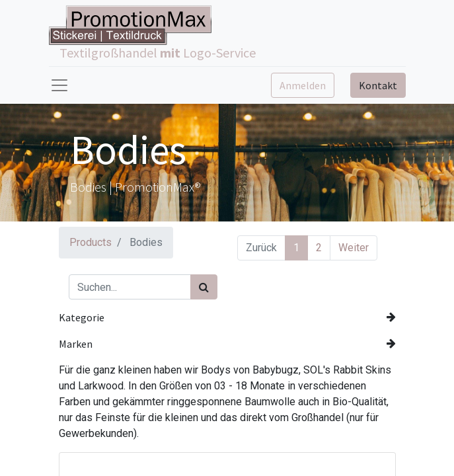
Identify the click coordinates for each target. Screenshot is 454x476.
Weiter (354, 248)
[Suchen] (204, 287)
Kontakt (378, 85)
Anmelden (303, 85)
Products (91, 242)
